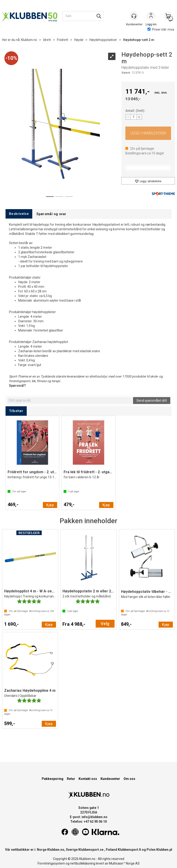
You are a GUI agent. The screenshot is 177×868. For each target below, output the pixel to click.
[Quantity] (134, 117)
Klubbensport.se (91, 850)
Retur (71, 779)
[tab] (19, 214)
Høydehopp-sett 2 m (139, 40)
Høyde (79, 40)
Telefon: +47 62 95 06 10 (88, 822)
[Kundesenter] (134, 16)
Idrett (47, 40)
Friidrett (63, 40)
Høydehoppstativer (103, 40)
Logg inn (151, 16)
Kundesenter (110, 779)
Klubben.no (29, 40)
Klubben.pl (164, 850)
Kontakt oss (88, 779)
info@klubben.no (94, 817)
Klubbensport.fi (129, 850)
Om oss (129, 779)
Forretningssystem (51, 863)
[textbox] (69, 401)
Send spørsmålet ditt (152, 401)
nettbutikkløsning (83, 863)
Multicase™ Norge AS (124, 863)
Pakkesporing (53, 779)
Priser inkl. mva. (161, 29)
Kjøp (148, 133)
